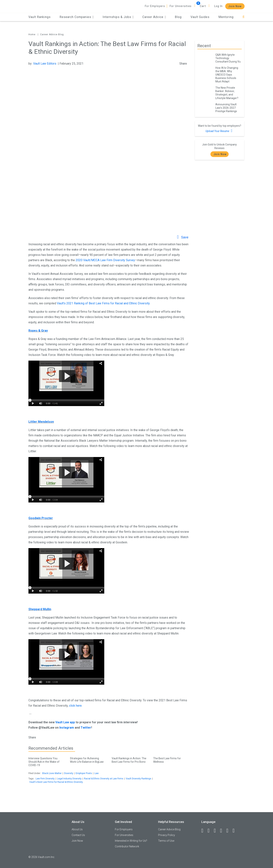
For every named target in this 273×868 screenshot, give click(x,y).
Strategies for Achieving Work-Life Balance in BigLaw (88, 759)
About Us (77, 829)
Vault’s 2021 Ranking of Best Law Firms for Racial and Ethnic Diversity (103, 303)
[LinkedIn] (210, 831)
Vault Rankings (40, 17)
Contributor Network (127, 846)
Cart (203, 6)
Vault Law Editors (45, 64)
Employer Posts (84, 773)
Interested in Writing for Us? (131, 841)
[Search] (244, 17)
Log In (218, 6)
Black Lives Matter (52, 773)
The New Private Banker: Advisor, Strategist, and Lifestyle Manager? (227, 93)
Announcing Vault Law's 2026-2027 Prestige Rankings (226, 108)
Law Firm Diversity (45, 779)
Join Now (235, 6)
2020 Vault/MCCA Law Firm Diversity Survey (105, 260)
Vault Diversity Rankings (138, 779)
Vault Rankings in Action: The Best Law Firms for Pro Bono (130, 759)
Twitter (86, 728)
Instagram (67, 728)
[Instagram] (223, 831)
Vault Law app (65, 722)
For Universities (181, 6)
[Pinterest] (229, 831)
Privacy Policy (167, 835)
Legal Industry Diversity (69, 779)
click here (75, 706)
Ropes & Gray (38, 331)
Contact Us (78, 835)
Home (32, 34)
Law (96, 773)
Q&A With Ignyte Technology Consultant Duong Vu (228, 58)
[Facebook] (204, 831)
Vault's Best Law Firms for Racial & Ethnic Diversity (56, 782)
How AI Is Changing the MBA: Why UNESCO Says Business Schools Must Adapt (227, 75)
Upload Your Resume (219, 131)
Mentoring (226, 17)
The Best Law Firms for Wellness (171, 759)
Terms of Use (166, 841)
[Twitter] (217, 831)
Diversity (69, 773)
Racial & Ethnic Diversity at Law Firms (104, 779)
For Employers (155, 6)
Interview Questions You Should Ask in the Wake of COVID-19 (46, 761)
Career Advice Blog (52, 34)
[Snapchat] (235, 831)
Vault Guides (200, 17)
